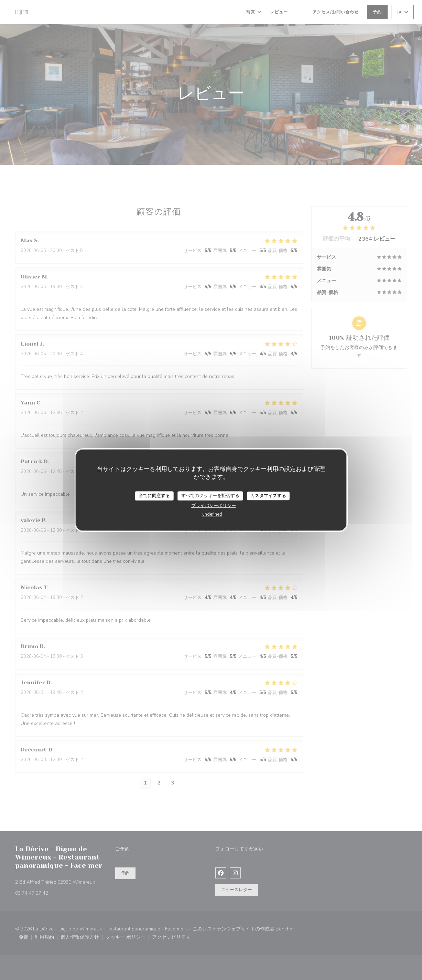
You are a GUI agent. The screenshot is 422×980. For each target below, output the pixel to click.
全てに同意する (154, 496)
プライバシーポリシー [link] (214, 506)
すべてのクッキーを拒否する (210, 496)
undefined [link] (212, 514)
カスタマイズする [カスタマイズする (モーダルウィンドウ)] (268, 496)
